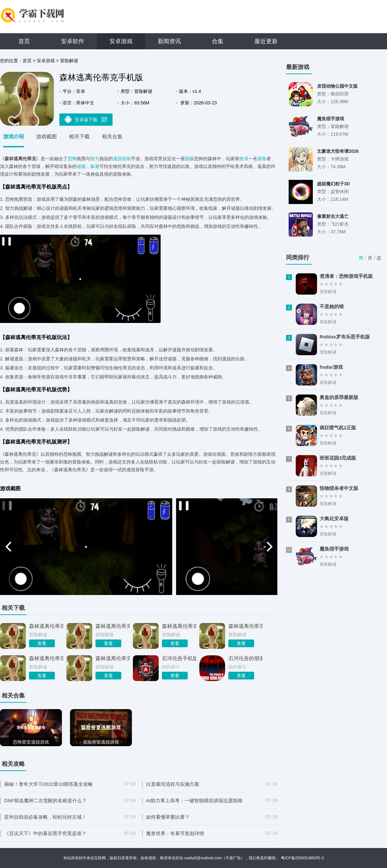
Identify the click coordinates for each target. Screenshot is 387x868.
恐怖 (72, 159)
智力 (95, 159)
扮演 (244, 159)
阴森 (190, 159)
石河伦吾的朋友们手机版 (245, 658)
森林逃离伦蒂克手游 (113, 658)
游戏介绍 (14, 137)
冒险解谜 (69, 61)
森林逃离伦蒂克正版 (113, 626)
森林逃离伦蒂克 (46, 658)
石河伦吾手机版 (179, 658)
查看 (42, 643)
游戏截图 (46, 137)
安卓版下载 (86, 119)
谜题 (81, 166)
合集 (218, 41)
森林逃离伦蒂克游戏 (179, 626)
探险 (262, 159)
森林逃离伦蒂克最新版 (245, 626)
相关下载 (79, 137)
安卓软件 (73, 41)
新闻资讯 (169, 41)
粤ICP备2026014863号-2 (302, 858)
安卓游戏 (121, 41)
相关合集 (112, 137)
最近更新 (266, 41)
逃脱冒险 (122, 159)
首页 (24, 41)
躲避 (95, 166)
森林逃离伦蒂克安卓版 (46, 626)
